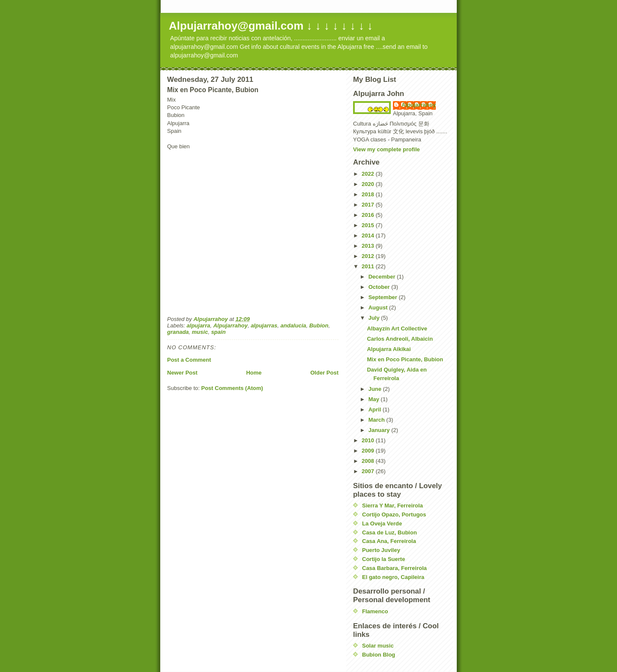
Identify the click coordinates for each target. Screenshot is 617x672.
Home (254, 373)
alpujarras (264, 325)
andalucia (294, 325)
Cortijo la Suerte (383, 559)
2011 (369, 266)
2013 (369, 246)
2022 (369, 174)
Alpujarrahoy (231, 325)
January (380, 430)
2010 (369, 440)
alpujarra (199, 325)
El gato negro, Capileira (393, 577)
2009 (369, 451)
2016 (369, 215)
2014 (369, 235)
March (377, 420)
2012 (369, 256)
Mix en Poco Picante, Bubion (405, 359)
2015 (369, 225)
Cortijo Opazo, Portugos (394, 514)
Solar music (378, 646)
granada (178, 332)
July (375, 318)
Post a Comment (189, 360)
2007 (369, 471)
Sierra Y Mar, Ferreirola (392, 505)
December (383, 277)
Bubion (319, 325)
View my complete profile (386, 149)
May (375, 399)
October (380, 287)
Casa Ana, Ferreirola (389, 541)
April (376, 409)
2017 (369, 205)
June (376, 389)
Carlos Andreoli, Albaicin (400, 339)
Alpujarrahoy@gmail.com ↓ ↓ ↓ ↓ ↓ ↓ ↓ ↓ (271, 26)
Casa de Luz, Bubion (389, 532)
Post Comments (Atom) (232, 388)
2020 (369, 184)
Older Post (324, 373)
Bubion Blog (379, 655)
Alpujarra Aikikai (389, 349)
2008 (369, 461)
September (384, 297)
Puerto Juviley (381, 550)
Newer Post (182, 373)
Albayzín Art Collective (397, 328)
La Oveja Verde (382, 523)
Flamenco (375, 611)
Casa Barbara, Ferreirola (394, 568)
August (379, 307)
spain (219, 332)
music (200, 332)
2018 (369, 194)
